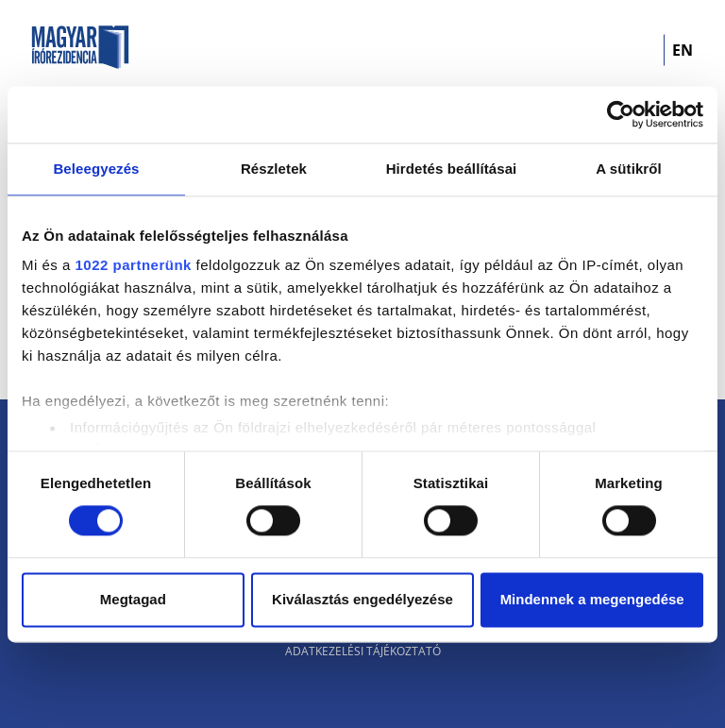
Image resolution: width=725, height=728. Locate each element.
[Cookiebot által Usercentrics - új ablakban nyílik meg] (621, 114)
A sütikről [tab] (629, 169)
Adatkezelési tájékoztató (363, 651)
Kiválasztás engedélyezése (362, 599)
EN (683, 50)
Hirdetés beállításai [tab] (452, 169)
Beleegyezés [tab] (96, 169)
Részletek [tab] (274, 169)
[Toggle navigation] (637, 50)
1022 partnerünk (134, 265)
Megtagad (133, 599)
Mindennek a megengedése (592, 599)
